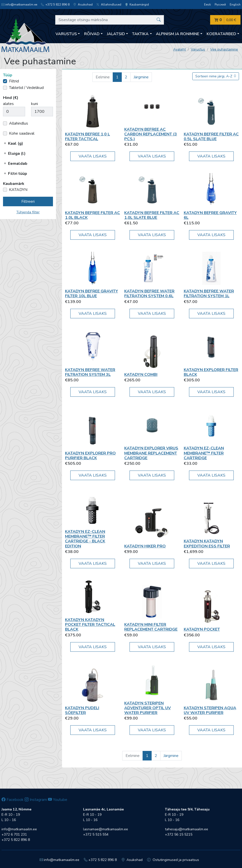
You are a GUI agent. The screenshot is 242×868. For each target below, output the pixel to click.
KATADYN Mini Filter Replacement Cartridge (151, 627)
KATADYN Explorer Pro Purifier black (90, 456)
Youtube (58, 800)
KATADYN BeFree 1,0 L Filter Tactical (87, 137)
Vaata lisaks (93, 156)
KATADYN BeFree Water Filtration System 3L (90, 372)
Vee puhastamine (224, 49)
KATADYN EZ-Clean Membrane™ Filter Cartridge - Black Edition (85, 539)
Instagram (36, 800)
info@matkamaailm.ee (19, 5)
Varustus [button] (66, 34)
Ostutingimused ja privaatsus (173, 860)
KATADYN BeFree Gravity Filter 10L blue (92, 294)
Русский (220, 5)
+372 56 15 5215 (179, 834)
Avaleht (179, 49)
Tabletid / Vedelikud (26, 88)
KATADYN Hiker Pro (145, 546)
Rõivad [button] (92, 34)
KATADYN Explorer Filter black (211, 372)
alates (8, 104)
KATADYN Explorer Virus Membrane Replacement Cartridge (151, 453)
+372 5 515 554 (96, 834)
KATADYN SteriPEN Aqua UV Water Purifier (210, 710)
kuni (35, 104)
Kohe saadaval (22, 133)
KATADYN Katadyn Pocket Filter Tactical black (90, 625)
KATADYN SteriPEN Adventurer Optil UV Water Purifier (147, 708)
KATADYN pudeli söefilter (82, 710)
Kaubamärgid (137, 5)
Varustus (198, 49)
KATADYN (18, 190)
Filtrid (14, 81)
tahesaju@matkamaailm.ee (187, 829)
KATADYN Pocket (202, 629)
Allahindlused (109, 5)
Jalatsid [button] (116, 34)
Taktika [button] (140, 34)
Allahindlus (19, 123)
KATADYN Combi (141, 375)
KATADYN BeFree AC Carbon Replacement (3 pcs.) (151, 134)
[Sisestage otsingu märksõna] (110, 20)
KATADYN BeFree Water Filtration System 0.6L (149, 294)
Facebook (13, 800)
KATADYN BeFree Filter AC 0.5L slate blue (211, 137)
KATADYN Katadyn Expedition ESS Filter (207, 544)
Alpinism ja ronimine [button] (178, 34)
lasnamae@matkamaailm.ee (106, 829)
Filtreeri (28, 201)
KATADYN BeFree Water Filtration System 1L (209, 294)
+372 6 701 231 (14, 834)
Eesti (207, 5)
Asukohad (83, 5)
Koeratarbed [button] (221, 34)
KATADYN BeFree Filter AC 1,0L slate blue (152, 215)
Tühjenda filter (28, 212)
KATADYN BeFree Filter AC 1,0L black (93, 215)
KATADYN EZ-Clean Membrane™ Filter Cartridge (204, 453)
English (235, 5)
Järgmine (141, 77)
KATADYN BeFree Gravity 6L (210, 215)
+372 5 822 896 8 (55, 5)
